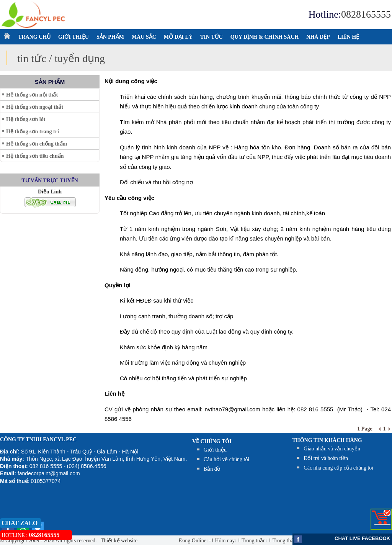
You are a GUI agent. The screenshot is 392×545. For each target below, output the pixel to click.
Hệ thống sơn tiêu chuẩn (35, 156)
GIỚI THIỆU (73, 37)
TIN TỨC (212, 37)
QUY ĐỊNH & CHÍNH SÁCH (265, 37)
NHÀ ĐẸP (318, 37)
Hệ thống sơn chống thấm (37, 144)
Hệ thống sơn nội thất (32, 95)
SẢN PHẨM (110, 37)
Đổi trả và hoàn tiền (326, 458)
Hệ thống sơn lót (26, 119)
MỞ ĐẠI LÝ (178, 37)
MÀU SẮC (144, 37)
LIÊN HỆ (349, 37)
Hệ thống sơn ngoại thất (35, 107)
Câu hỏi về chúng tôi (226, 459)
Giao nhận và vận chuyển (332, 449)
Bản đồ (212, 469)
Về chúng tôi (212, 441)
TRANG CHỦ (34, 37)
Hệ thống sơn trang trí (33, 132)
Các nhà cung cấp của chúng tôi (338, 468)
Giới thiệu (215, 450)
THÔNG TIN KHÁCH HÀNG (327, 440)
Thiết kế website (118, 541)
